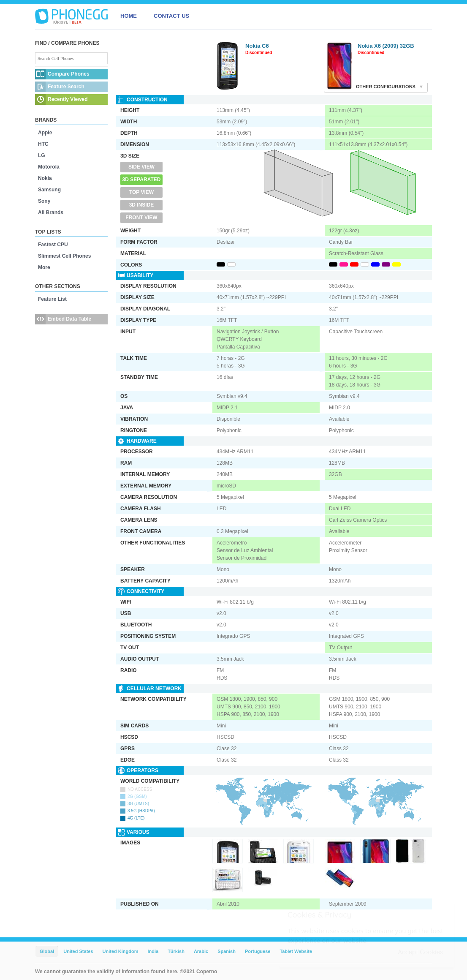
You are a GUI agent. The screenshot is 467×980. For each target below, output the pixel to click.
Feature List (52, 299)
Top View (141, 192)
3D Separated (142, 180)
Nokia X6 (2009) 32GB (386, 46)
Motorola (49, 167)
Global (47, 951)
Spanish (227, 951)
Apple (45, 133)
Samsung (49, 190)
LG (42, 155)
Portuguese (258, 951)
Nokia (45, 178)
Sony (44, 201)
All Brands (51, 212)
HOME (129, 16)
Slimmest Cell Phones (64, 256)
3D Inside (142, 205)
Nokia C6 (257, 46)
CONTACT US (171, 16)
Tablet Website (296, 951)
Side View (141, 167)
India (153, 951)
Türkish (176, 951)
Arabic (201, 951)
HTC (43, 144)
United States (78, 951)
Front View (141, 218)
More (44, 267)
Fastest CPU (53, 245)
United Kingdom (121, 951)
